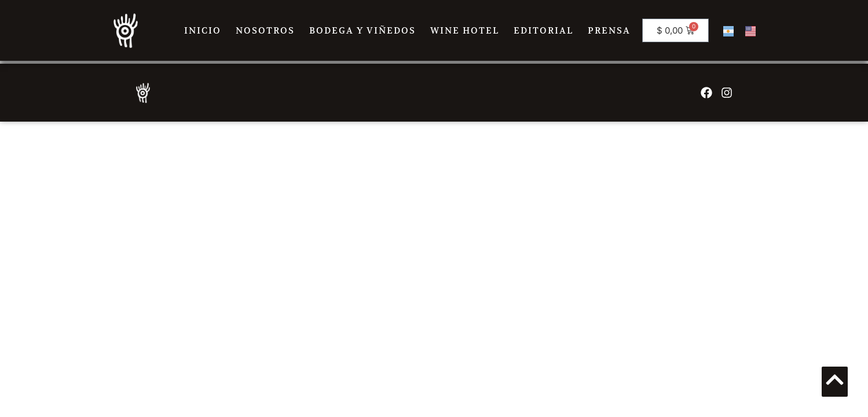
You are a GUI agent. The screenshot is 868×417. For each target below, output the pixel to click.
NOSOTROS (265, 30)
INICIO (203, 30)
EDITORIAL (543, 30)
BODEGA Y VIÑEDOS (362, 30)
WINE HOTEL (465, 30)
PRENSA (609, 30)
